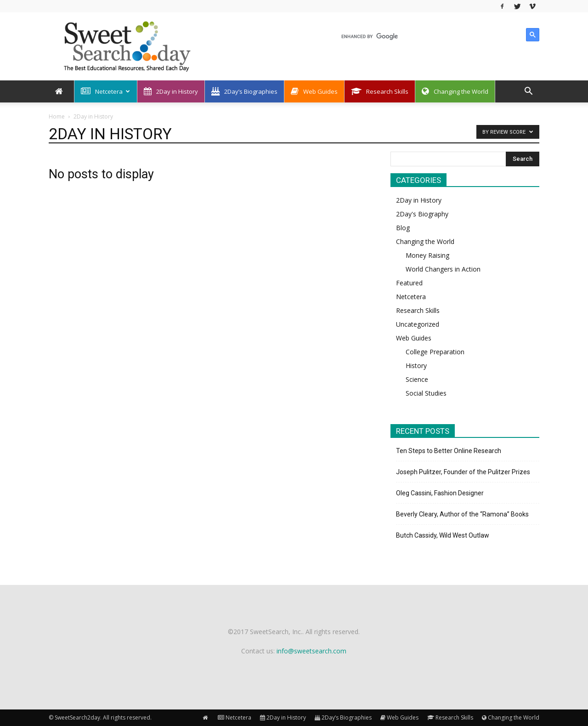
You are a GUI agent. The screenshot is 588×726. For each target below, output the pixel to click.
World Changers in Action (443, 269)
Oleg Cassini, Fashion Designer (440, 493)
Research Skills (380, 92)
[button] (528, 92)
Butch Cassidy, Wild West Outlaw (443, 535)
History (416, 366)
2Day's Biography (422, 214)
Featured (409, 283)
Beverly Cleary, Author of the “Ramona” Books (462, 514)
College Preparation (435, 352)
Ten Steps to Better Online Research (449, 451)
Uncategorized (418, 324)
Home (57, 116)
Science (417, 379)
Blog (403, 228)
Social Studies (426, 393)
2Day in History (171, 92)
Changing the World (455, 92)
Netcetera (105, 92)
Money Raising (427, 255)
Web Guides (314, 92)
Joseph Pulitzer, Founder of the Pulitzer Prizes (463, 472)
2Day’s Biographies (244, 92)
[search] (431, 36)
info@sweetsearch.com (311, 651)
